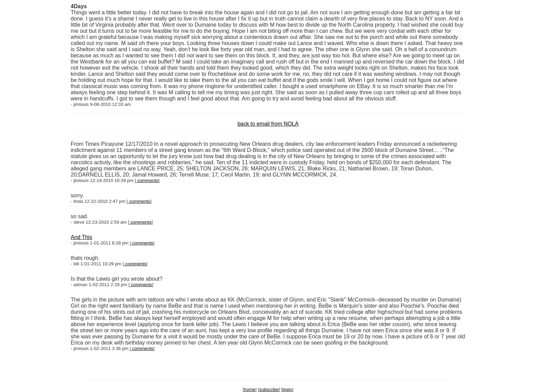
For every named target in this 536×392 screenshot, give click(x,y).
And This (82, 237)
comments (147, 180)
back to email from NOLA (268, 124)
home (250, 389)
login (287, 389)
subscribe (269, 389)
